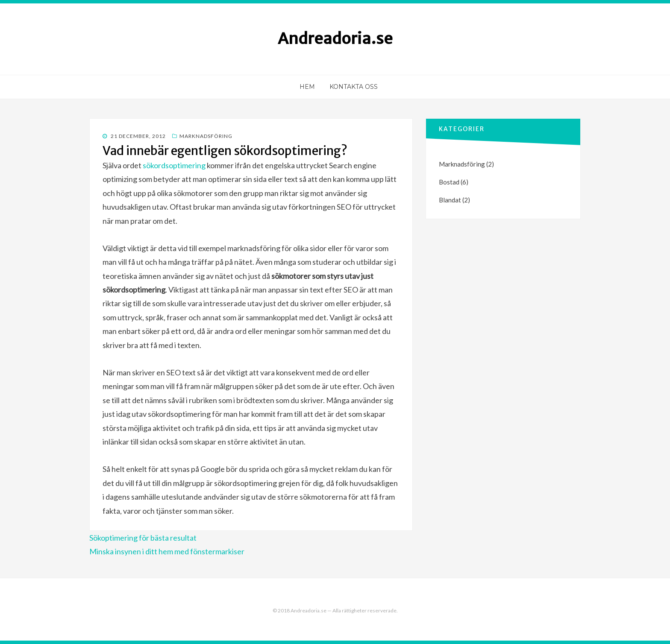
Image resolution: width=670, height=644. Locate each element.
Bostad (449, 182)
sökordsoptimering (174, 165)
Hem (307, 87)
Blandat (450, 200)
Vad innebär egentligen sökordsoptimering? (225, 151)
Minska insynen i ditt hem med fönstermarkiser (167, 551)
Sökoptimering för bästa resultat (143, 538)
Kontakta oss (354, 87)
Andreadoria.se (335, 39)
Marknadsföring (206, 136)
